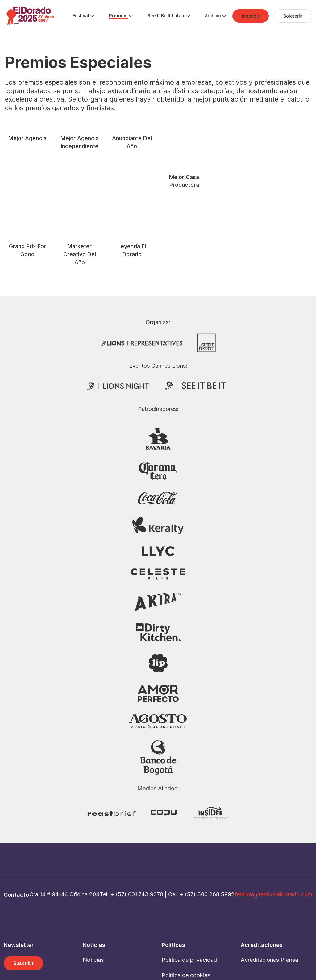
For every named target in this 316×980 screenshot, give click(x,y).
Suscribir (23, 886)
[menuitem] (81, 16)
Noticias (93, 882)
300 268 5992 (216, 817)
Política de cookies (186, 898)
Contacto (174, 913)
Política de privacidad (189, 882)
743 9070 (151, 817)
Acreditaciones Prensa (269, 882)
